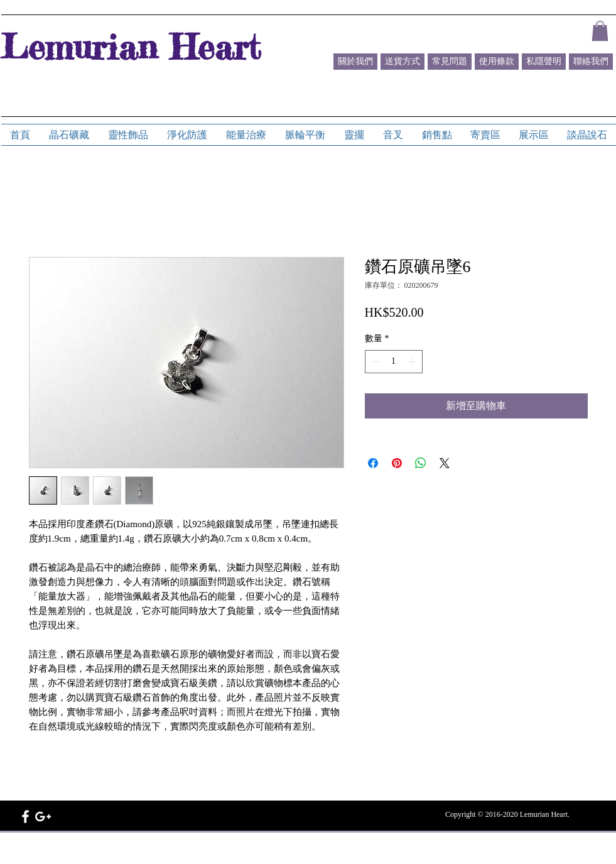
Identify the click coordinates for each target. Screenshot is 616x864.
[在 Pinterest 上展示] (397, 463)
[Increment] (413, 362)
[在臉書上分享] (373, 463)
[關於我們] (355, 62)
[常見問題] (450, 62)
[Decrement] (375, 362)
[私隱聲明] (544, 62)
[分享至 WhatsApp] (421, 463)
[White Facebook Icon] (25, 817)
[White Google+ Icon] (43, 817)
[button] (600, 31)
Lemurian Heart (131, 46)
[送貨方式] (403, 62)
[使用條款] (497, 62)
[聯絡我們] (591, 62)
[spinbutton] (394, 362)
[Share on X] (445, 463)
